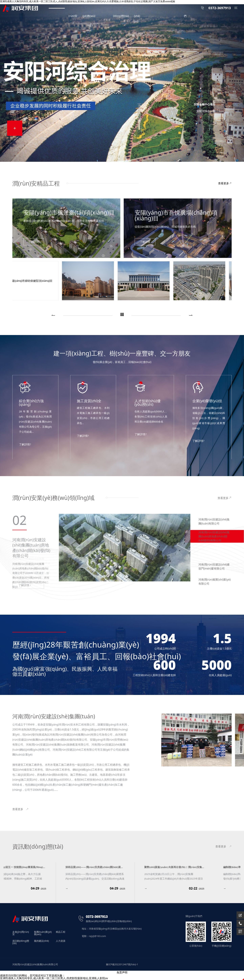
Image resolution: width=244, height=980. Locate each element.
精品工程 (61, 932)
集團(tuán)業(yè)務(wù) (43, 933)
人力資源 (61, 941)
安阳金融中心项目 (205, 104)
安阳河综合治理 (206, 111)
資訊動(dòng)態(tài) (21, 942)
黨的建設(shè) (41, 941)
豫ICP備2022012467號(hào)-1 (122, 964)
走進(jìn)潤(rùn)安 (21, 933)
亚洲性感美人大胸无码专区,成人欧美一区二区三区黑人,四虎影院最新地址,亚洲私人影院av (54, 978)
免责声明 (122, 972)
